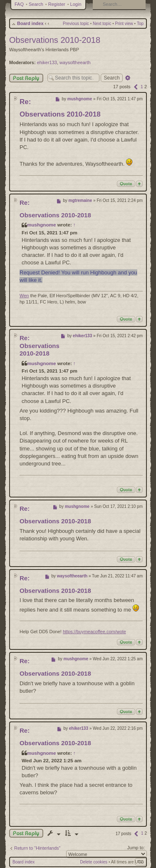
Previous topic (76, 24)
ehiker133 (47, 62)
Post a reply (26, 833)
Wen (24, 296)
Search (36, 4)
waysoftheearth (75, 62)
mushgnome (80, 99)
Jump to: (136, 848)
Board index (30, 23)
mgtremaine (80, 200)
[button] (136, 87)
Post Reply (26, 78)
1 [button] (142, 87)
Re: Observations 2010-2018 (40, 346)
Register (57, 4)
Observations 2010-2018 (55, 40)
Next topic (102, 24)
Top (140, 24)
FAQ (19, 4)
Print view (124, 24)
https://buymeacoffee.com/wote (94, 632)
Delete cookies (94, 862)
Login (76, 4)
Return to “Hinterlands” (37, 848)
